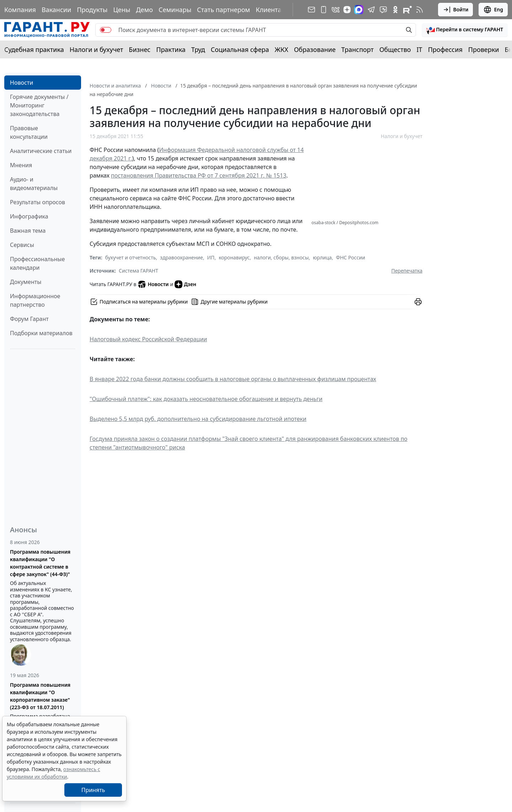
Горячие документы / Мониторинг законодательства (39, 105)
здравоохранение (182, 257)
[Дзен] (347, 10)
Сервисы (22, 245)
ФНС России (351, 257)
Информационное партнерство (35, 300)
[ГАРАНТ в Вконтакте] (336, 10)
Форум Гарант (29, 319)
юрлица (322, 257)
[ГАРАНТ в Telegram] (371, 10)
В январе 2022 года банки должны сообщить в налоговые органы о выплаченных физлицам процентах (233, 379)
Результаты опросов (38, 202)
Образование (315, 49)
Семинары (175, 10)
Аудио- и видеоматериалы (34, 184)
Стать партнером (223, 10)
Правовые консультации (29, 132)
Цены (122, 10)
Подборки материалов (41, 333)
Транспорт (358, 49)
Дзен (185, 284)
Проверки (484, 49)
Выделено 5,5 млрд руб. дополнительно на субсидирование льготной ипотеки (198, 419)
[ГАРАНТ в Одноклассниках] (395, 10)
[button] (465, 30)
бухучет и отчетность (131, 257)
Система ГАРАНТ (138, 271)
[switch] (106, 30)
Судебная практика (34, 49)
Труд (198, 49)
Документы (26, 282)
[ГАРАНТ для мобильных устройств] (324, 10)
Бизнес (140, 49)
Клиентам (271, 10)
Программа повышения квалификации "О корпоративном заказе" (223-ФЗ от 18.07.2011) (40, 696)
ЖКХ (282, 49)
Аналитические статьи (41, 151)
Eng (493, 10)
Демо (144, 10)
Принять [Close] (93, 790)
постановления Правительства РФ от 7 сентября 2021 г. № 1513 (199, 175)
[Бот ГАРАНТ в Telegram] (383, 10)
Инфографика (29, 216)
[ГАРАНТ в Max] (359, 10)
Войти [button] (456, 10)
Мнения (21, 165)
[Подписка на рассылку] (311, 10)
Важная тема (28, 231)
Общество (395, 49)
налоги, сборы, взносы (281, 257)
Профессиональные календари (37, 263)
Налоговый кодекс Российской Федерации (148, 339)
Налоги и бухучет (97, 49)
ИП (211, 257)
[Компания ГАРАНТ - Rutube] (407, 10)
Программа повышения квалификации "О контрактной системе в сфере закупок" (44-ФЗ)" (40, 563)
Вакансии (56, 10)
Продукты (92, 10)
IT (420, 49)
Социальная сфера (240, 49)
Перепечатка (407, 271)
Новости (22, 83)
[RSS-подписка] (420, 10)
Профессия (445, 49)
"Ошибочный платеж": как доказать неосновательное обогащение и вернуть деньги (206, 399)
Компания (20, 10)
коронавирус (234, 257)
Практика (171, 49)
